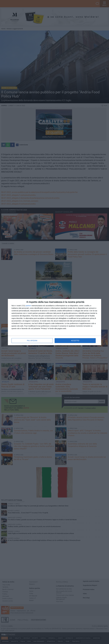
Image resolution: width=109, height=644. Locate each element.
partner (28, 306)
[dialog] (54, 322)
